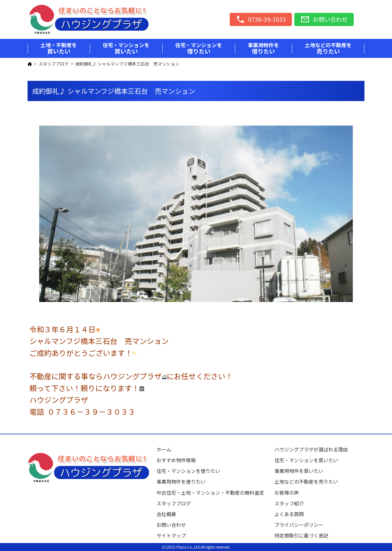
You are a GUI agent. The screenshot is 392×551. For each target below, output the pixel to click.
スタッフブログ (54, 64)
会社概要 (166, 514)
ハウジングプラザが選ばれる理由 (311, 449)
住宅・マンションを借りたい (188, 471)
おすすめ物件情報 (176, 460)
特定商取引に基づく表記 (301, 535)
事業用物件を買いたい (299, 471)
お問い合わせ (171, 525)
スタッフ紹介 (289, 503)
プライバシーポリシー (299, 525)
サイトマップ (171, 535)
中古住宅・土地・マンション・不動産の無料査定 (213, 493)
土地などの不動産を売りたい (306, 481)
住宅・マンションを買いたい (306, 460)
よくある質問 (289, 514)
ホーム (164, 449)
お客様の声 (287, 493)
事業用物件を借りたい (181, 481)
